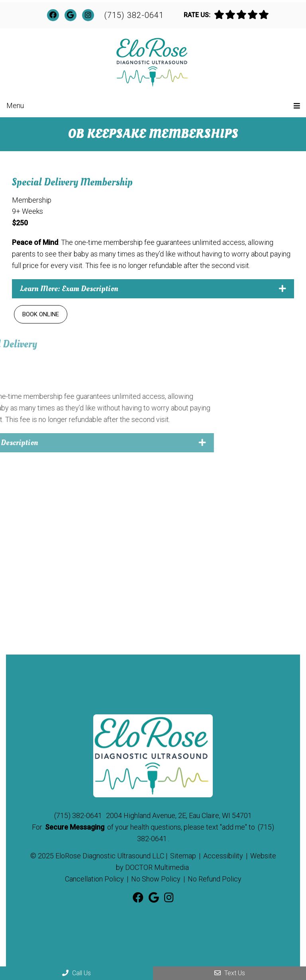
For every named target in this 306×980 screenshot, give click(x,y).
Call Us (76, 973)
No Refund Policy (215, 879)
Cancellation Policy (94, 879)
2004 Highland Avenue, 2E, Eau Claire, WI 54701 (179, 815)
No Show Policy (156, 879)
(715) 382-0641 (134, 15)
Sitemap (183, 856)
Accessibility (223, 856)
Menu (15, 105)
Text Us (230, 973)
